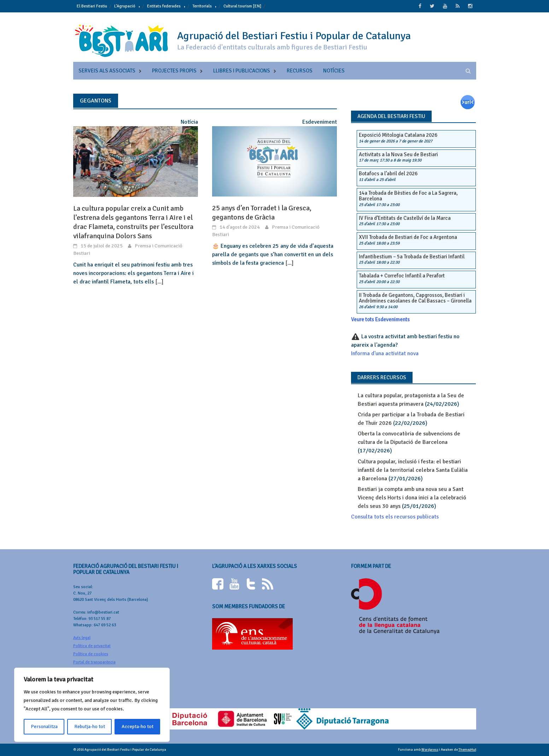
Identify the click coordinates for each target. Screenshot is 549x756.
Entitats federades (164, 6)
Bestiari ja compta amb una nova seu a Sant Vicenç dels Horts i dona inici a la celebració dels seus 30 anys (412, 498)
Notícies (334, 71)
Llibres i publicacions (242, 71)
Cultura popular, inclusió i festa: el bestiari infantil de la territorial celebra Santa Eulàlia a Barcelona (413, 470)
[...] (159, 282)
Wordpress (430, 750)
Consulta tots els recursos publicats (395, 517)
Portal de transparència (94, 662)
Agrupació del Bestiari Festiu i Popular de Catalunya (294, 36)
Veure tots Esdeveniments (380, 320)
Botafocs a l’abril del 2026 (388, 174)
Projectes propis (174, 71)
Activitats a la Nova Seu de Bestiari (398, 154)
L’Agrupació (125, 6)
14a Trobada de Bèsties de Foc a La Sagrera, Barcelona (408, 196)
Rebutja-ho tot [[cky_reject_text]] (90, 726)
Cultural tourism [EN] (242, 6)
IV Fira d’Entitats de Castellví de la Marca (405, 218)
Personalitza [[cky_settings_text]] (44, 726)
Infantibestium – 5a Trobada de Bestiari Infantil (412, 257)
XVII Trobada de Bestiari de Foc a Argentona (408, 237)
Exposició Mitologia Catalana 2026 (398, 135)
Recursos (300, 71)
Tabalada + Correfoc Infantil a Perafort (402, 276)
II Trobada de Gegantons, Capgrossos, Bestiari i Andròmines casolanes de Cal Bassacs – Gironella (415, 298)
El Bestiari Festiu (92, 6)
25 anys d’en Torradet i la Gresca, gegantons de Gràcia (262, 213)
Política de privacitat (92, 646)
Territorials (202, 6)
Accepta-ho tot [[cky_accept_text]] (138, 726)
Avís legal (82, 638)
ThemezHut (467, 750)
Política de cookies (91, 654)
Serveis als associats (107, 71)
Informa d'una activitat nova (385, 353)
